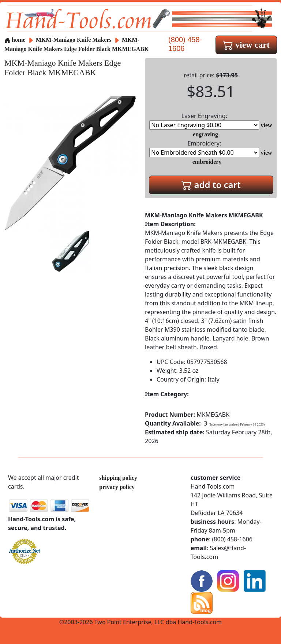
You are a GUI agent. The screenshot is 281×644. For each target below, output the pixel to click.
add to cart (211, 185)
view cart (246, 45)
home (15, 40)
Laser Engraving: (204, 121)
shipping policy (118, 478)
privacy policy (117, 487)
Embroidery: (204, 148)
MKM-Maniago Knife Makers (74, 40)
